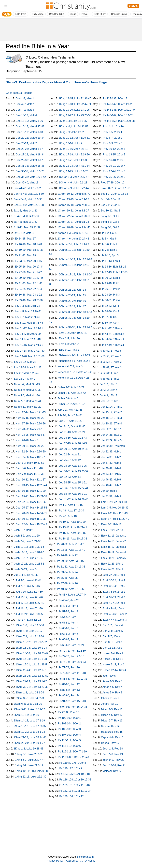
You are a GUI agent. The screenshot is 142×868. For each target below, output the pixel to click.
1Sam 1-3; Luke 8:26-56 (30, 625)
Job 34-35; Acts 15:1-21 (73, 483)
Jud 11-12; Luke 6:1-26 (29, 597)
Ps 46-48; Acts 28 (69, 600)
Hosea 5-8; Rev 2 (113, 659)
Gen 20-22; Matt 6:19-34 (30, 138)
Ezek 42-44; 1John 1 (115, 608)
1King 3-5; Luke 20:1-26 (29, 754)
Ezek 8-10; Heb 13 (112, 530)
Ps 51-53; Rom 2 (68, 611)
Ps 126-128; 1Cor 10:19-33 (75, 780)
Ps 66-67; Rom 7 (68, 639)
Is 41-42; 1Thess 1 (113, 328)
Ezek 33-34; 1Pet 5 (114, 586)
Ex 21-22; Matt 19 (25, 255)
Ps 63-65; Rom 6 (68, 634)
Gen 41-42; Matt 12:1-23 (28, 188)
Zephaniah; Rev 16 (112, 737)
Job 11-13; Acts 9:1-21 (72, 432)
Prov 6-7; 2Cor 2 (112, 138)
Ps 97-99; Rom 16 (68, 712)
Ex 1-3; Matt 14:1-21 (25, 211)
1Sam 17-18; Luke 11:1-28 (31, 659)
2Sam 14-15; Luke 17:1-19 (29, 721)
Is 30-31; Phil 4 (111, 300)
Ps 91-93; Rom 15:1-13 (72, 701)
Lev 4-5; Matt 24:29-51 (28, 311)
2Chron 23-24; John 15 (72, 295)
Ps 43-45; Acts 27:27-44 (73, 595)
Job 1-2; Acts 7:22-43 (70, 410)
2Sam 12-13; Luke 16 (26, 715)
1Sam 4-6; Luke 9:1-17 (29, 631)
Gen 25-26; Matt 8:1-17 (29, 149)
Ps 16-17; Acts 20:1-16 (72, 533)
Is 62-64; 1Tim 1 (109, 373)
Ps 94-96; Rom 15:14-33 (73, 707)
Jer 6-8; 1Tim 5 (109, 396)
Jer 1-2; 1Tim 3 (109, 384)
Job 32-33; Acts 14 (70, 477)
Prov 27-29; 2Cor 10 (113, 183)
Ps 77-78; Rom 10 (69, 667)
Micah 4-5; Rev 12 (112, 715)
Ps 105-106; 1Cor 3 (69, 729)
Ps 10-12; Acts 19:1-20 (72, 522)
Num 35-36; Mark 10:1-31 (31, 457)
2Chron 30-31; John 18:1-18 (75, 312)
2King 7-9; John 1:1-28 (72, 132)
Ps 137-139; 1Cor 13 (115, 98)
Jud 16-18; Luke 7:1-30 (29, 608)
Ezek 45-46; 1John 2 (115, 614)
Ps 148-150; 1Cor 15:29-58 (119, 121)
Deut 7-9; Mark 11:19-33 (30, 474)
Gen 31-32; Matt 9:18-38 (30, 166)
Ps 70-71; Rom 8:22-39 (72, 651)
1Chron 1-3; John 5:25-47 (74, 177)
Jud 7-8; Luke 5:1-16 (28, 586)
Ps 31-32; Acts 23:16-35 (71, 567)
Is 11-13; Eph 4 (111, 261)
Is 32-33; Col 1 (111, 306)
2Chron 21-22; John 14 (72, 290)
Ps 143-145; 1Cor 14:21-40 (119, 110)
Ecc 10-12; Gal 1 (110, 211)
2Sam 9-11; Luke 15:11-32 (29, 709)
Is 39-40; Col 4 (111, 323)
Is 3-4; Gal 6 (109, 239)
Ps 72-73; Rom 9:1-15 (71, 656)
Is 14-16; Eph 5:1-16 (114, 267)
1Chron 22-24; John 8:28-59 (74, 216)
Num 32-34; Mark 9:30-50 (31, 452)
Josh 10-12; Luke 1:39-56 (29, 547)
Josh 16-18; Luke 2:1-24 (28, 558)
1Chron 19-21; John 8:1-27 (73, 211)
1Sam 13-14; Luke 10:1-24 (31, 648)
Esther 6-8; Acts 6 (68, 398)
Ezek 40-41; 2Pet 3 (114, 603)
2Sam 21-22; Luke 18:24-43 (30, 737)
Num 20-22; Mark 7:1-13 (30, 429)
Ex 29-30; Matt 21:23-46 (29, 278)
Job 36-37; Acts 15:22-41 (74, 488)
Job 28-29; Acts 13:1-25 (73, 466)
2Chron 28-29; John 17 (72, 307)
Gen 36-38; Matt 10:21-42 (31, 177)
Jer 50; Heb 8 (109, 491)
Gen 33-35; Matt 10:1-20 (30, 171)
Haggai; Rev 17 (110, 743)
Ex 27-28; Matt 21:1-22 (28, 272)
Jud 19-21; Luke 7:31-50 (30, 614)
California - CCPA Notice (81, 861)
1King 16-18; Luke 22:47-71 (75, 104)
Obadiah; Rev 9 (110, 698)
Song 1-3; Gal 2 (110, 216)
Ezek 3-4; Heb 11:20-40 (115, 519)
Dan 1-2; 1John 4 (113, 625)
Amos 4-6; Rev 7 (112, 687)
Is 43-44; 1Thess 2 (113, 334)
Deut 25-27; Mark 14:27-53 (31, 508)
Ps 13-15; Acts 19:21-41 (73, 527)
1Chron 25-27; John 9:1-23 (73, 222)
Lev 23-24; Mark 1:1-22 (28, 367)
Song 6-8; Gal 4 (110, 227)
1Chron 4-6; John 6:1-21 (73, 183)
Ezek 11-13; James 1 (114, 536)
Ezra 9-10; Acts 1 (69, 350)
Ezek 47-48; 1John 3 (115, 620)
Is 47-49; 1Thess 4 (113, 345)
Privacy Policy (55, 861)
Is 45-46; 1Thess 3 (113, 339)
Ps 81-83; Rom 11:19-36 (73, 679)
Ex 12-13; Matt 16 (24, 233)
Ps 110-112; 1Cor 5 (69, 740)
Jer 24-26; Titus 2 (112, 435)
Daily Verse (38, 14)
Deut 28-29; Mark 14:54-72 (31, 513)
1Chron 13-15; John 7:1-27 (73, 199)
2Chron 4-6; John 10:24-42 (73, 239)
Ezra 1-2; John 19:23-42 (73, 333)
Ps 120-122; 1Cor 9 (71, 768)
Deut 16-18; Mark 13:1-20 (31, 491)
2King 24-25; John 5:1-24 (73, 171)
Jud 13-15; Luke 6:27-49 (30, 603)
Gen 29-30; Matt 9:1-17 (29, 160)
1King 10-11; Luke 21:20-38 (31, 771)
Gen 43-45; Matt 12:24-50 (29, 194)
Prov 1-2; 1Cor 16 (113, 127)
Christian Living (119, 14)
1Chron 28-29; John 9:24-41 (74, 227)
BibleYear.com (85, 857)
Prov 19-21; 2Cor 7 (114, 166)
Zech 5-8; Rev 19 (113, 754)
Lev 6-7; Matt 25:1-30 (28, 317)
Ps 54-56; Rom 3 (68, 617)
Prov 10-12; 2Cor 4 (114, 149)
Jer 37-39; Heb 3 (111, 463)
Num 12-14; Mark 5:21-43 (31, 412)
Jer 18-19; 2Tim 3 (112, 418)
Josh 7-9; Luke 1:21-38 (28, 541)
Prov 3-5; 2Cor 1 (112, 132)
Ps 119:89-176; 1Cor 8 (73, 763)
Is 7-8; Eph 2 (110, 250)
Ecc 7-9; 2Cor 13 (111, 205)
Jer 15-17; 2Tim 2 (112, 412)
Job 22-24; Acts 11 (70, 455)
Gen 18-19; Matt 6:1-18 (29, 132)
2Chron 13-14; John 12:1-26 (75, 259)
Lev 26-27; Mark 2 (25, 379)
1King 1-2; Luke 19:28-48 (28, 749)
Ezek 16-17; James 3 (114, 547)
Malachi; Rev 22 (112, 771)
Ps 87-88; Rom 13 (69, 690)
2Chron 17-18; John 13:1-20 (75, 275)
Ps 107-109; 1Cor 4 (69, 735)
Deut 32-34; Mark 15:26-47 (31, 524)
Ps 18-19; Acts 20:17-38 (73, 539)
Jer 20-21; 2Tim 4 (112, 424)
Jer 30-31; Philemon (113, 446)
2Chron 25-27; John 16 (72, 301)
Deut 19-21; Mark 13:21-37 (31, 496)
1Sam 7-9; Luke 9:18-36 (30, 636)
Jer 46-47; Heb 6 (111, 480)
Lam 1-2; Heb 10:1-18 (114, 502)
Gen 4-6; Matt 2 (25, 104)
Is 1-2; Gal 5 (109, 233)
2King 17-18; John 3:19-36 (74, 155)
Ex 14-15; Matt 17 (25, 239)
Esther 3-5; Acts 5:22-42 (72, 393)
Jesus (73, 14)
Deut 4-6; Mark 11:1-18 (29, 468)
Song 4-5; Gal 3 (110, 222)
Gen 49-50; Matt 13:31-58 (29, 205)
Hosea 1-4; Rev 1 (113, 653)
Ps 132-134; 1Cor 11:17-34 (75, 791)
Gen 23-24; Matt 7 (26, 143)
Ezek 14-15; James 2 (114, 541)
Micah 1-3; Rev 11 (112, 709)
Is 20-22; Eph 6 (111, 278)
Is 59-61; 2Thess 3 (111, 367)
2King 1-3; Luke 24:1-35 (73, 121)
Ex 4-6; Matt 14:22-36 (26, 216)
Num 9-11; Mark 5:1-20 (28, 407)
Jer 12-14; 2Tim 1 (112, 407)
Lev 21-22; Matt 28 (25, 362)
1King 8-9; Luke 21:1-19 (29, 765)
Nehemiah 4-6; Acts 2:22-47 (75, 361)
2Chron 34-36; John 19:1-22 (75, 327)
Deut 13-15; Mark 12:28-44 (31, 485)
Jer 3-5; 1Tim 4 (109, 390)
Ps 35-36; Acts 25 (67, 578)
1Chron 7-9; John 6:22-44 (74, 188)
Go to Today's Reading (19, 93)
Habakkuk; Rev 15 (112, 732)
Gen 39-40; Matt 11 (27, 183)
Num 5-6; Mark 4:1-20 (27, 396)
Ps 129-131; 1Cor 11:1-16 (74, 785)
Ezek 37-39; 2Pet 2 (114, 597)
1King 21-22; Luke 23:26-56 (75, 115)
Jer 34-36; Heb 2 (111, 457)
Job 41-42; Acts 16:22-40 (74, 499)
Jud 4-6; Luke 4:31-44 (28, 580)
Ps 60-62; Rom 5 (68, 628)
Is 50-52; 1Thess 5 (111, 351)
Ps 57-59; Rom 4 (68, 623)
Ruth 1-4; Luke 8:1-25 (28, 620)
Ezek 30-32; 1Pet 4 (114, 580)
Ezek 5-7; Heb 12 (111, 524)
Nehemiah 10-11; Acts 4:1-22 (75, 372)
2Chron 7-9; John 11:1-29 (74, 244)
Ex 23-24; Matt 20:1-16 (28, 261)
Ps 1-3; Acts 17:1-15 (71, 505)
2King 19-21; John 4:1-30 (73, 160)
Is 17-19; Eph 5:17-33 (115, 272)
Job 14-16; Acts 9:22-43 (73, 438)
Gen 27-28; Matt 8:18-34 (30, 155)
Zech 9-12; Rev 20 (114, 760)
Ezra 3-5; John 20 (69, 338)
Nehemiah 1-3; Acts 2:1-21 (75, 355)
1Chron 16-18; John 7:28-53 (74, 205)
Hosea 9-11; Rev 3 (114, 665)
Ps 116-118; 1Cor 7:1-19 (72, 752)
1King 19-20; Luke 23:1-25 (74, 110)
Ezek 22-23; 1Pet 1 (112, 564)
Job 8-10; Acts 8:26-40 (72, 427)
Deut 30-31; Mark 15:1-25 (31, 519)
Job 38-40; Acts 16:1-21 (73, 494)
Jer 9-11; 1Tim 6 (111, 401)
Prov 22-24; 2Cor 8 (114, 171)
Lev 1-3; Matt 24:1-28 (28, 306)
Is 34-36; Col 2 (111, 311)
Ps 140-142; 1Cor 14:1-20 (118, 104)
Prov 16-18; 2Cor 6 (114, 160)
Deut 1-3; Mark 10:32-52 (30, 463)
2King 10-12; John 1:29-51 (74, 138)
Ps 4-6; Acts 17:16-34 (72, 511)
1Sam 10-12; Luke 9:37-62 (31, 642)
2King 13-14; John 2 (70, 143)
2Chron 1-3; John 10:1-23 (72, 233)
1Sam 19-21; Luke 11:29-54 (32, 665)
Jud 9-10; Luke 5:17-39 (29, 592)
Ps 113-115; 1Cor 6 (69, 746)
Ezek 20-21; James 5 (114, 558)
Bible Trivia (21, 14)
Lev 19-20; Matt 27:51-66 (30, 356)
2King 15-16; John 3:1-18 (73, 149)
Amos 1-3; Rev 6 (112, 681)
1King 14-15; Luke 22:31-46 (75, 98)
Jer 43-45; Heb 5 (111, 474)
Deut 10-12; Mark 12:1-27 (31, 480)
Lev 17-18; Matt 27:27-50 (30, 351)
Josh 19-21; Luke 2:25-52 (29, 564)
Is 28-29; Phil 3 (111, 295)
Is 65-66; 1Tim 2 (109, 379)
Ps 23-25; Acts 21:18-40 (71, 550)
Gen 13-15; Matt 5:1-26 (29, 121)
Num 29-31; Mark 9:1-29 (30, 446)
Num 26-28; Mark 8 (27, 440)
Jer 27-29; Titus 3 (112, 440)
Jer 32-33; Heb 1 (111, 452)
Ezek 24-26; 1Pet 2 (112, 569)
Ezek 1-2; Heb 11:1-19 (114, 513)
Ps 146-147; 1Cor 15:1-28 (118, 115)
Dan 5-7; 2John (112, 636)
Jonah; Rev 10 (110, 704)
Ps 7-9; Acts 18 (68, 516)
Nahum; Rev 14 (110, 726)
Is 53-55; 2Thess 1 (111, 356)
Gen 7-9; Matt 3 (25, 110)
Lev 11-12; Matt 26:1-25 (29, 328)
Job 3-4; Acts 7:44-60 (70, 415)
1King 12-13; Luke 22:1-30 (31, 777)
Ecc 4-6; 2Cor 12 (111, 199)
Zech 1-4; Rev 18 (113, 749)
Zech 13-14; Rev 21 (114, 765)
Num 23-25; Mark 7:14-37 (31, 435)
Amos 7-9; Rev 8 (112, 693)
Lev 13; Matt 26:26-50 (28, 334)
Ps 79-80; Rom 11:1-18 (72, 673)
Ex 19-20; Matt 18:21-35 (29, 250)
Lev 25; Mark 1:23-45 (27, 373)
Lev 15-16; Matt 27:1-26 (29, 345)
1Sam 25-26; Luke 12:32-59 (32, 676)
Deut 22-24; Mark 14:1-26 (31, 502)
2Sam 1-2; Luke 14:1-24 (30, 693)
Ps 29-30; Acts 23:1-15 (70, 561)
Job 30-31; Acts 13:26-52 (74, 471)
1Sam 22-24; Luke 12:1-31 (31, 670)
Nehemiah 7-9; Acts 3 (70, 367)
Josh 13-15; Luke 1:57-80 (29, 552)
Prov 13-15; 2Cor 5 (114, 155)
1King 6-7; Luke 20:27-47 (30, 760)
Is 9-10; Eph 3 (110, 255)
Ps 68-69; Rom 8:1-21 (71, 645)
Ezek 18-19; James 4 (114, 552)
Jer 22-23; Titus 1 (112, 429)
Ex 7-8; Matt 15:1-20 (25, 222)
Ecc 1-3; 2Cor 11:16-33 (114, 194)
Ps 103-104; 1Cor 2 (69, 724)
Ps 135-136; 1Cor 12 (71, 796)
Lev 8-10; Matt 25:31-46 (29, 323)
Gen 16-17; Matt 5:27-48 (30, 127)
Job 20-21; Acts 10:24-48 (74, 449)
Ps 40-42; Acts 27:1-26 (70, 589)
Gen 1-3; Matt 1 (25, 98)
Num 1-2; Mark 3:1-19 (27, 384)
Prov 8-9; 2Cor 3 (112, 143)
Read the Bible (57, 14)
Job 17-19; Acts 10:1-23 (73, 443)
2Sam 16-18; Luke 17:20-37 (30, 726)
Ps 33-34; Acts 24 (67, 572)
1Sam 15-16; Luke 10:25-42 (32, 653)
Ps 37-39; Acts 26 (67, 583)
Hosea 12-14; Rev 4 (114, 670)
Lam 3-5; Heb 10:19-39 (115, 508)
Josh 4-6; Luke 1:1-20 (27, 536)
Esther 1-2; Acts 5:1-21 (71, 387)
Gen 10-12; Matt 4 (26, 115)
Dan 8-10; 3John (112, 642)
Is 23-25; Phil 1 (111, 283)
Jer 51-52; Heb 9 (111, 496)
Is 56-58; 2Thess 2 (111, 362)
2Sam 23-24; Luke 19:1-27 (29, 743)
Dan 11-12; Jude (112, 648)
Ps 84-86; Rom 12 (69, 684)
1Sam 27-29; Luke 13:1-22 (31, 681)
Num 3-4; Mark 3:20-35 (28, 390)
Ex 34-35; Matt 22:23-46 (29, 289)
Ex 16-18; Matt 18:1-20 (28, 244)
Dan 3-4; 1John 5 (113, 631)
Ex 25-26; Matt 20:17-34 (29, 267)
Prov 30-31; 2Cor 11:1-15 (116, 188)
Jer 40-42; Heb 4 (111, 468)
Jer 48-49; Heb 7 (111, 485)
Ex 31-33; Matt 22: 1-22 (29, 283)
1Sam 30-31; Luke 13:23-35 (32, 687)
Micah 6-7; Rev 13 (112, 721)
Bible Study (100, 14)
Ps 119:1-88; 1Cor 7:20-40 (73, 757)
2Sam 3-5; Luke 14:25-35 (31, 698)
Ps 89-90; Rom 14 (69, 696)
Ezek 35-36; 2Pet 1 (114, 592)
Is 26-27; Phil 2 (111, 289)
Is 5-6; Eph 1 (110, 244)
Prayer (85, 14)
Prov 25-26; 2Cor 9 (114, 177)
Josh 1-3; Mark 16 (25, 530)
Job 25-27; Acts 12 (70, 460)
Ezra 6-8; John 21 (69, 344)
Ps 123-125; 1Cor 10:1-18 (74, 774)
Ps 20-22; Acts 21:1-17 (70, 544)
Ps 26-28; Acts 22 (67, 555)
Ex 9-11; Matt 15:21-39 (27, 227)
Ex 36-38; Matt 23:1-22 (28, 295)
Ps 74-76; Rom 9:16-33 (72, 662)
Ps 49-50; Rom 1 (68, 606)
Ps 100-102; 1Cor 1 (69, 718)
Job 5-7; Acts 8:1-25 (71, 421)
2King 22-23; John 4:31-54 (74, 166)
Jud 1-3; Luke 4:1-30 (26, 575)
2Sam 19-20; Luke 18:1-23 (29, 732)
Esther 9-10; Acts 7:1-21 (72, 404)
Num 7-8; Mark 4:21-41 (28, 401)
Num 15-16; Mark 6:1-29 (30, 418)
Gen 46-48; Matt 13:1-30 (28, 199)
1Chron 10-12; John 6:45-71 (74, 194)
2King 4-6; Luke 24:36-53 (73, 127)
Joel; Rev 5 (109, 676)
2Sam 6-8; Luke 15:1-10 (28, 704)
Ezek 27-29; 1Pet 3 (114, 575)
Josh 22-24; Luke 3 (25, 569)
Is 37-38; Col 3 (111, 317)
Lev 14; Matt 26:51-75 (28, 339)
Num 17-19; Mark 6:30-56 (31, 424)
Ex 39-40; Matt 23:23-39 (29, 300)
